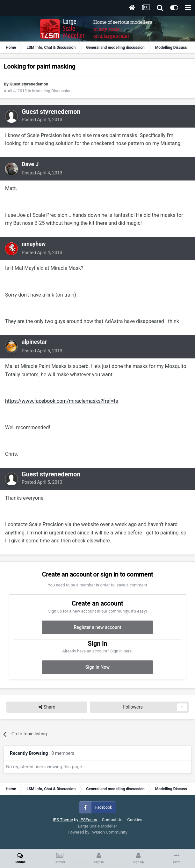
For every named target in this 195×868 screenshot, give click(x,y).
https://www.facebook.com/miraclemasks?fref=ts (62, 401)
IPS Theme (63, 820)
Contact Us (112, 820)
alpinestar (34, 342)
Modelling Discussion (52, 91)
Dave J (30, 164)
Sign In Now (97, 667)
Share (47, 707)
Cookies (135, 820)
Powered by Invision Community (97, 832)
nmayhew (34, 244)
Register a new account (97, 627)
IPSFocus (88, 820)
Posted (42, 120)
